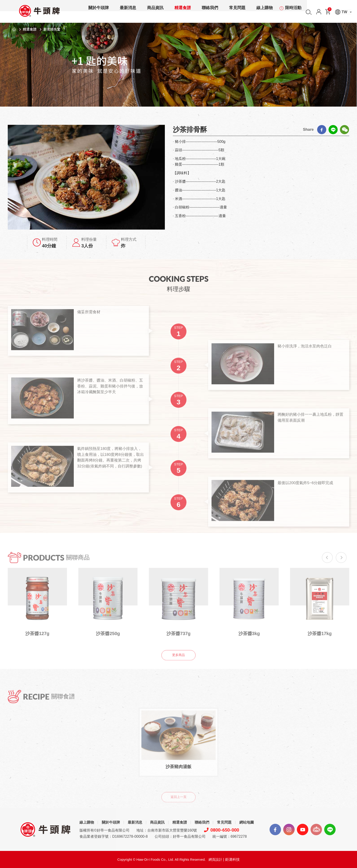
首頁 (14, 29)
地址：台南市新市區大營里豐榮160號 (167, 830)
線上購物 (265, 12)
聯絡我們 (210, 12)
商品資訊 (155, 12)
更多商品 (178, 663)
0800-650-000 (222, 830)
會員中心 (319, 12)
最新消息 (128, 12)
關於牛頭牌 (99, 12)
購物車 (329, 10)
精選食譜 (183, 12)
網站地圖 (247, 822)
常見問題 (237, 12)
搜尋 (309, 12)
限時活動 (293, 12)
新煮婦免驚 (52, 29)
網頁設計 (215, 859)
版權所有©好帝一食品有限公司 (105, 830)
